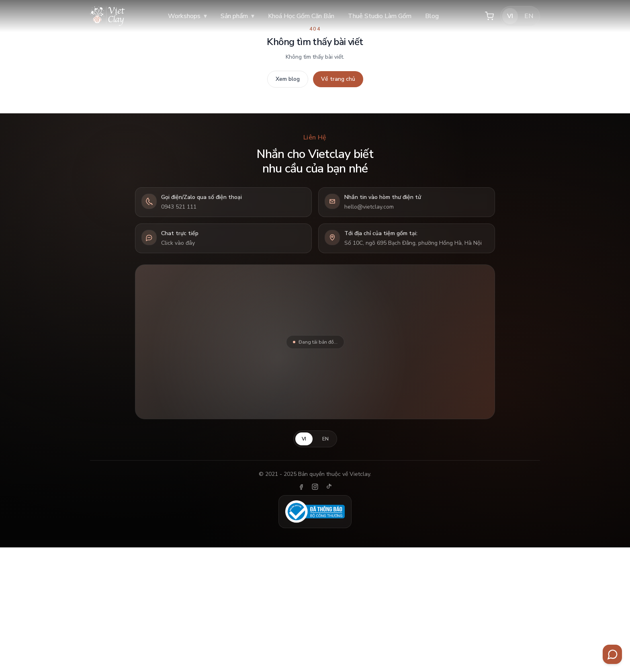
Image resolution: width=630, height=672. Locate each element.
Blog (432, 16)
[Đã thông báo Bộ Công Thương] (315, 512)
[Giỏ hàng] (489, 16)
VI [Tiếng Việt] (510, 16)
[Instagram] (315, 487)
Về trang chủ (338, 79)
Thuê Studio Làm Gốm (380, 16)
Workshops (187, 16)
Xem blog (288, 79)
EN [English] (529, 16)
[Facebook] (301, 487)
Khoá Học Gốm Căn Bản (301, 16)
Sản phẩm (237, 16)
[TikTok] (329, 487)
